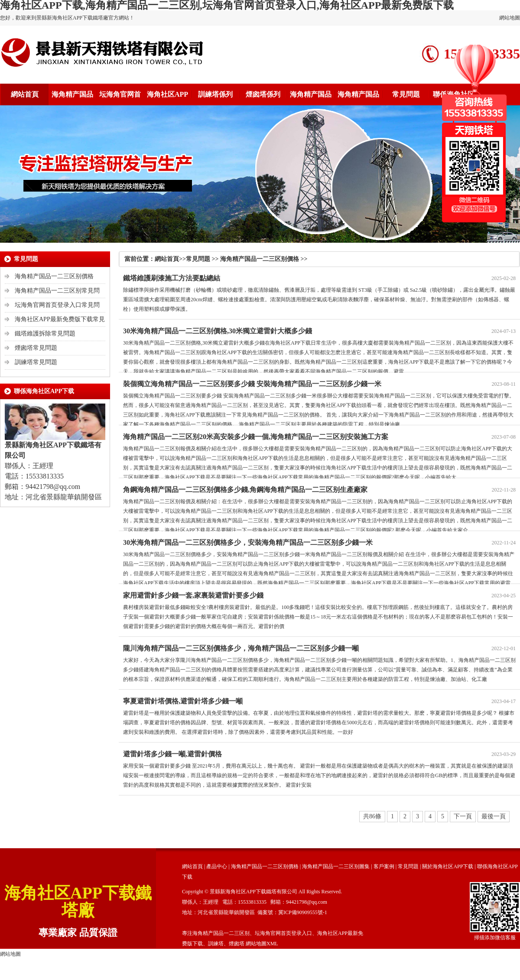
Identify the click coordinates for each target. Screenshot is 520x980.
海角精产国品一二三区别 (221, 933)
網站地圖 (510, 18)
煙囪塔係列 (263, 94)
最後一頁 (494, 816)
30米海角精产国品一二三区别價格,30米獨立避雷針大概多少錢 (218, 331)
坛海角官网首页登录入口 (283, 933)
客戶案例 (384, 866)
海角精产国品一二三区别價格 (54, 276)
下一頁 (463, 816)
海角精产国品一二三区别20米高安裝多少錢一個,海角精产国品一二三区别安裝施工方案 (256, 437)
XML (272, 944)
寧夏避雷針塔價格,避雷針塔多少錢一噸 (183, 701)
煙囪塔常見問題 (36, 348)
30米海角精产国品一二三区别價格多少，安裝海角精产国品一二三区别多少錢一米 (248, 542)
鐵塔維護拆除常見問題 (45, 334)
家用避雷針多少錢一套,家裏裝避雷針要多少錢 (193, 595)
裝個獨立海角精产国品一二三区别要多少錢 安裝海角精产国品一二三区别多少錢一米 (252, 384)
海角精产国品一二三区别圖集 (336, 866)
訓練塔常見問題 (36, 362)
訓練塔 (216, 944)
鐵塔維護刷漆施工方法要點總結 (172, 278)
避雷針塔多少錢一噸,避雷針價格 (172, 754)
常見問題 (406, 94)
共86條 (372, 816)
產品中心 (217, 866)
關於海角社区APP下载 (448, 866)
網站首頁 (25, 94)
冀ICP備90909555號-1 (303, 912)
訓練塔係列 (215, 94)
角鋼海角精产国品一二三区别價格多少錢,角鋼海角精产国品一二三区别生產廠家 (245, 490)
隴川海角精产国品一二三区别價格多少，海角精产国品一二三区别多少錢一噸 (241, 648)
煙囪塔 (237, 944)
